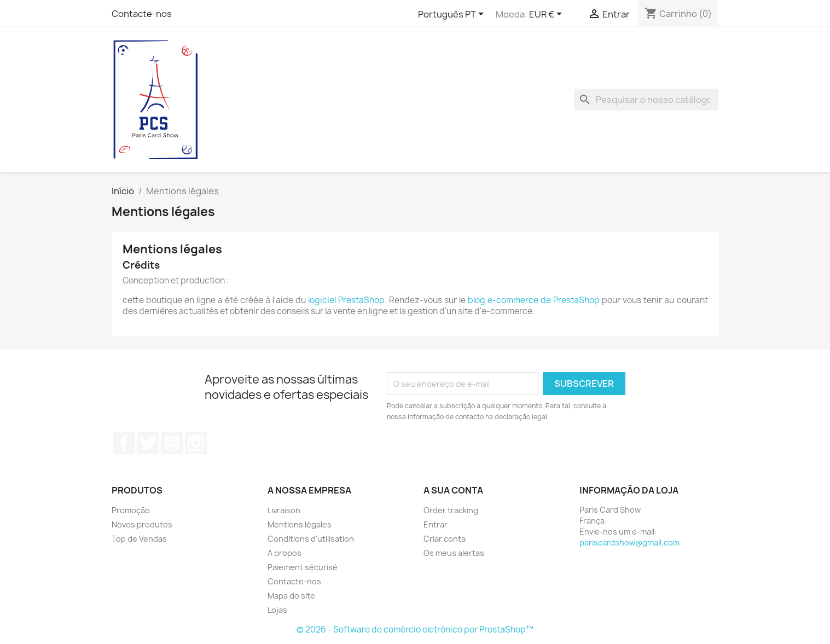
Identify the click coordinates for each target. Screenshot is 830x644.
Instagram (196, 443)
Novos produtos (142, 524)
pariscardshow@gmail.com (629, 543)
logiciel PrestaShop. (349, 300)
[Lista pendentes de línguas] (453, 15)
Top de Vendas (139, 539)
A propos (285, 553)
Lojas (277, 610)
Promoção (131, 510)
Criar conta (445, 539)
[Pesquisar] (646, 100)
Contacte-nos (142, 14)
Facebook (124, 443)
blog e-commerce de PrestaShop (534, 300)
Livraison (284, 510)
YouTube (172, 443)
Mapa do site (291, 596)
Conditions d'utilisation (311, 539)
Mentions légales (300, 524)
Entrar (436, 524)
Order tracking (451, 510)
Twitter (148, 443)
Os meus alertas (454, 553)
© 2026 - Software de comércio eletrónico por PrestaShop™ (415, 630)
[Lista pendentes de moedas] (547, 15)
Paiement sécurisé (303, 567)
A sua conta (453, 490)
